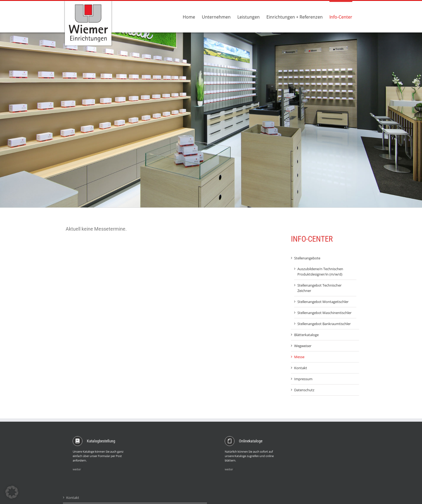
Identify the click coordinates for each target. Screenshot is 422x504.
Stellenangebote (307, 258)
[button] (12, 492)
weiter (87, 462)
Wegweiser (303, 346)
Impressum (303, 379)
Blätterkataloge (306, 335)
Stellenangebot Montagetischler (323, 302)
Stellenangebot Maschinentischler (324, 313)
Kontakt (301, 368)
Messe (299, 357)
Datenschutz (304, 390)
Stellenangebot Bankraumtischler (324, 324)
